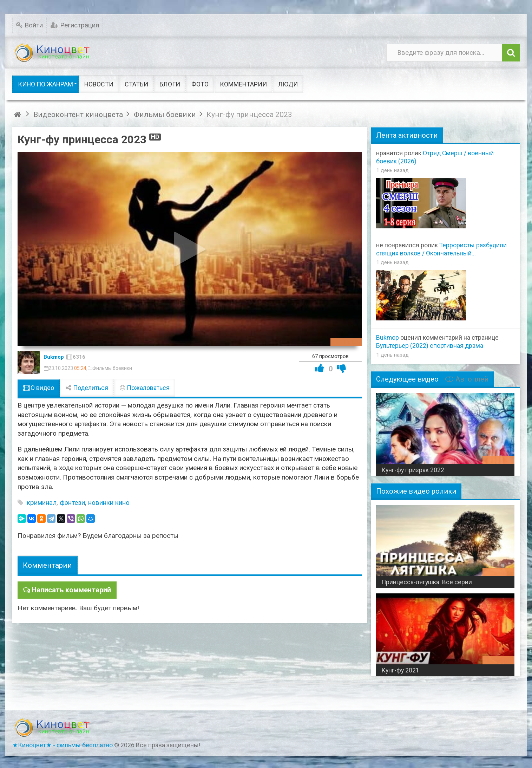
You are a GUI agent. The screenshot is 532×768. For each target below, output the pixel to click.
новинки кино (109, 503)
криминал (42, 503)
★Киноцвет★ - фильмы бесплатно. (63, 745)
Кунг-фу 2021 (400, 670)
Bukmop (54, 357)
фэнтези (72, 503)
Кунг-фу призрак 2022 (413, 470)
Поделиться (87, 388)
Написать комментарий (70, 589)
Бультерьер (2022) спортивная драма (430, 346)
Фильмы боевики (112, 368)
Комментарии (47, 565)
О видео (38, 388)
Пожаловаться (145, 388)
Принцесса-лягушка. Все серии (427, 582)
